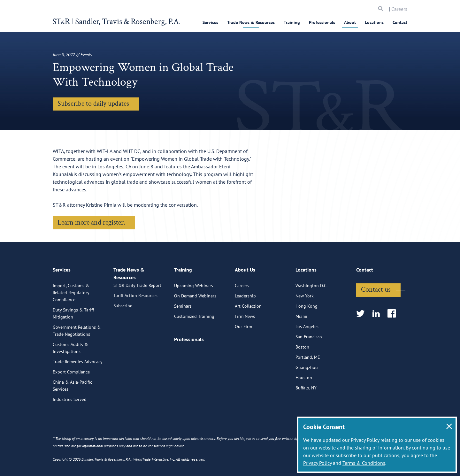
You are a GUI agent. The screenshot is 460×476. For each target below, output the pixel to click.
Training (292, 22)
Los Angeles (307, 351)
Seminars (183, 331)
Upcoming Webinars (194, 310)
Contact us (376, 314)
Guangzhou (307, 392)
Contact (400, 22)
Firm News (245, 341)
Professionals (322, 22)
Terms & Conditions (364, 463)
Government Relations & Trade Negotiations (77, 355)
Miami (301, 341)
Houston (304, 402)
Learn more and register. (91, 223)
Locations (374, 22)
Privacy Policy (317, 463)
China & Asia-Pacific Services (72, 410)
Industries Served (70, 424)
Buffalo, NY (306, 412)
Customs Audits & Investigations (70, 372)
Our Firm (243, 351)
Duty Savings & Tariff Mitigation (73, 338)
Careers (399, 9)
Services (210, 22)
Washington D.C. (311, 310)
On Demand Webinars (195, 320)
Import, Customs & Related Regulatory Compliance (71, 317)
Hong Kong (307, 331)
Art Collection (248, 331)
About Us (245, 297)
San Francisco (309, 361)
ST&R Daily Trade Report (137, 317)
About (350, 22)
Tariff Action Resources (135, 327)
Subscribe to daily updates (93, 104)
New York (305, 320)
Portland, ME (308, 382)
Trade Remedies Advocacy (78, 386)
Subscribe (123, 337)
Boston (302, 372)
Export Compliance (71, 396)
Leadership (245, 320)
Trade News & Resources (251, 22)
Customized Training (194, 341)
